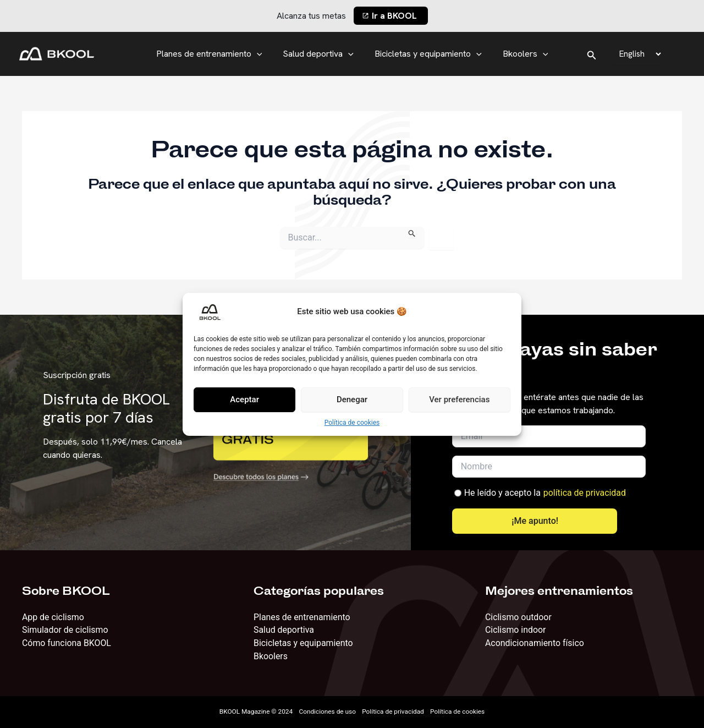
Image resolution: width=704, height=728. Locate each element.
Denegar (352, 399)
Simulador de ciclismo (65, 630)
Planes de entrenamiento (214, 54)
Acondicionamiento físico (535, 643)
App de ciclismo (53, 617)
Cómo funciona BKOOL (67, 643)
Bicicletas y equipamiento (427, 54)
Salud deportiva (320, 54)
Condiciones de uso (327, 712)
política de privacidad (585, 492)
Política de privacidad (394, 712)
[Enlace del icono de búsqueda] (592, 54)
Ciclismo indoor (516, 630)
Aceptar (244, 399)
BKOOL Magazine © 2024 (254, 712)
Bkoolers (521, 54)
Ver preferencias (459, 399)
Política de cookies (352, 423)
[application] (262, 54)
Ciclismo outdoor (519, 617)
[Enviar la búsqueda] (412, 232)
